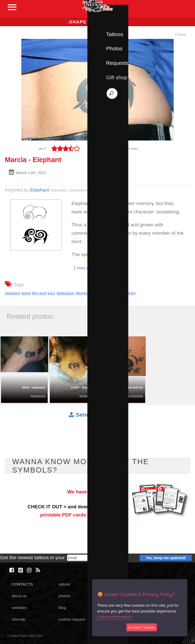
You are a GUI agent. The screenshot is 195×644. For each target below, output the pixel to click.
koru (51, 293)
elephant (12, 293)
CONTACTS (22, 584)
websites (19, 608)
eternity (129, 293)
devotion (83, 293)
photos (64, 596)
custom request (72, 619)
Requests (117, 63)
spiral (26, 293)
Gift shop (117, 77)
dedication (65, 293)
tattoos (64, 584)
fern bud (39, 293)
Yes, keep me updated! (166, 558)
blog (62, 608)
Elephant (40, 190)
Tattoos (115, 34)
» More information (115, 617)
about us (19, 596)
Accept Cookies (142, 627)
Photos (114, 48)
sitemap (19, 619)
